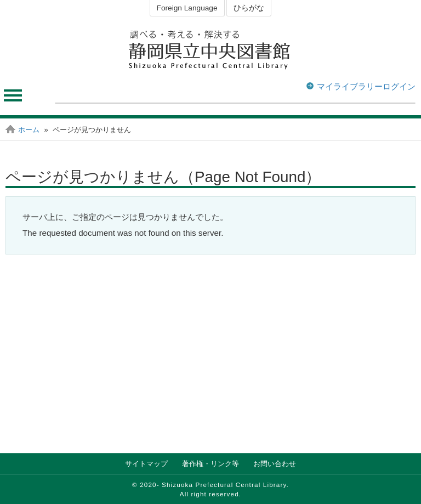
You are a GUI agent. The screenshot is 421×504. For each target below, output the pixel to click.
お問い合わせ (275, 464)
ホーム (29, 130)
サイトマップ (146, 464)
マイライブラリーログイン (366, 86)
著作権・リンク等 (210, 464)
